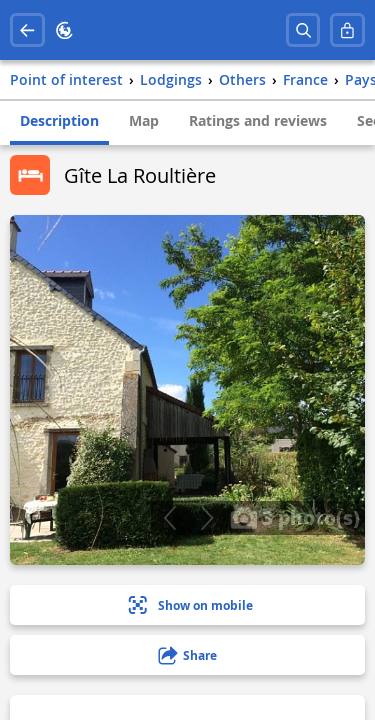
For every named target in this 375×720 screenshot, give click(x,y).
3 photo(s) (295, 517)
